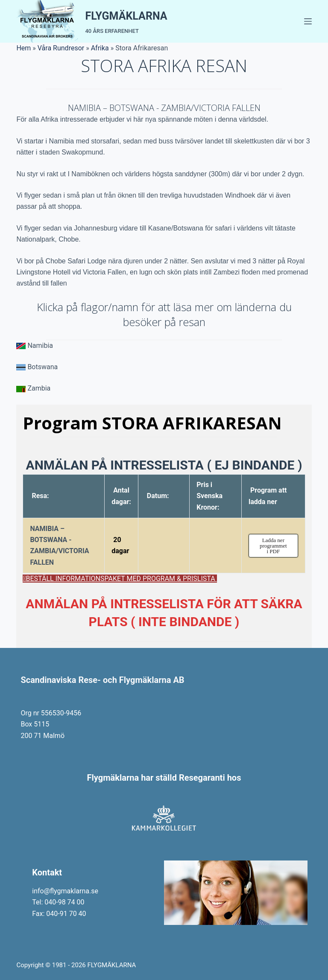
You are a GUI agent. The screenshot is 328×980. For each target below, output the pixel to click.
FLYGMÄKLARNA (126, 16)
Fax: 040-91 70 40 (59, 914)
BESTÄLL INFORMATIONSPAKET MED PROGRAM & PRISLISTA (122, 579)
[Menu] (308, 21)
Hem (23, 48)
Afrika (100, 48)
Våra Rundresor (61, 48)
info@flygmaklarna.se (65, 891)
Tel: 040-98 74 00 (58, 902)
